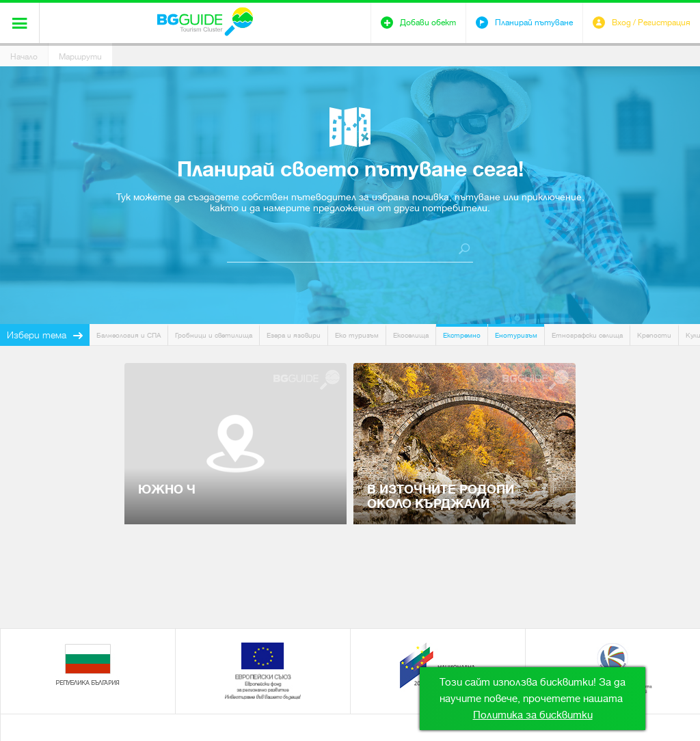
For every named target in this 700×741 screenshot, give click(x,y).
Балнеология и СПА (129, 335)
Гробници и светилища (214, 335)
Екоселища (411, 335)
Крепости (654, 335)
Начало (24, 57)
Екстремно (462, 335)
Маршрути (80, 57)
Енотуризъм (516, 335)
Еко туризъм (357, 335)
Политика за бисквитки (533, 715)
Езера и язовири (294, 335)
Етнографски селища (587, 335)
